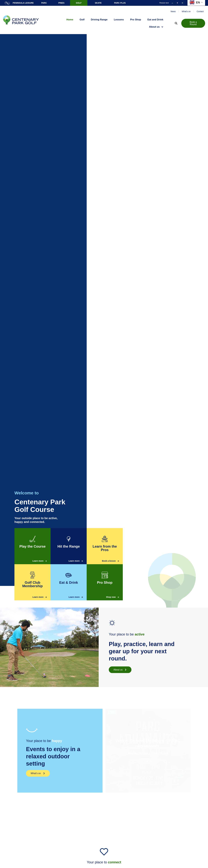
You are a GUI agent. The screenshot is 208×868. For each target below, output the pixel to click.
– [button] (172, 3)
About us (156, 27)
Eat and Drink (155, 20)
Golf (82, 20)
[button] (176, 23)
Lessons (119, 20)
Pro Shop (136, 20)
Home (70, 20)
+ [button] (177, 3)
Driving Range (99, 20)
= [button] (182, 3)
